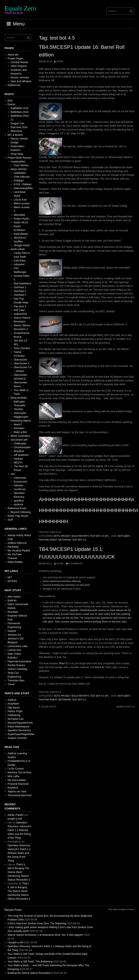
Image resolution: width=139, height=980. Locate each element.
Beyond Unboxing (21, 512)
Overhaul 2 (20, 291)
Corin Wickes (21, 165)
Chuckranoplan (22, 447)
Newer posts (124, 707)
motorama (65, 540)
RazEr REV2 (21, 222)
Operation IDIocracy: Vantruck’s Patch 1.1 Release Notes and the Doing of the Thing (19, 830)
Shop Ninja (17, 154)
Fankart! (18, 459)
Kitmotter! (19, 428)
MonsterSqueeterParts (20, 723)
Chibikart (19, 181)
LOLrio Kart (20, 200)
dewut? (18, 424)
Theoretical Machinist (20, 795)
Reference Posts (17, 508)
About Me (13, 55)
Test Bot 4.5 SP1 (99, 536)
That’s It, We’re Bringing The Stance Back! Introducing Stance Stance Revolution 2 (19, 872)
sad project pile (19, 440)
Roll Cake (19, 310)
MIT (10, 577)
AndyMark (13, 704)
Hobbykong (14, 715)
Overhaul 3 (20, 295)
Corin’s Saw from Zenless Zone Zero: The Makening (37, 923)
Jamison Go (14, 635)
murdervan (20, 489)
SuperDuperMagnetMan (21, 734)
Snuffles (18, 242)
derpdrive (19, 451)
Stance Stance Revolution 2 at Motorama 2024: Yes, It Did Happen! (45, 935)
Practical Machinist (18, 784)
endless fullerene (17, 543)
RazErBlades (21, 234)
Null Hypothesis (22, 283)
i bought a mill (15, 942)
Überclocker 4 (21, 363)
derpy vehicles (19, 169)
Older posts (49, 707)
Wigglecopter (21, 417)
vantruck (18, 504)
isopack (12, 631)
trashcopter (20, 413)
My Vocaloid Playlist (19, 551)
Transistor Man (16, 680)
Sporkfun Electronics (19, 730)
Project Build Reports (75, 536)
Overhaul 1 (20, 287)
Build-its (12, 600)
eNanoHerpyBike (23, 188)
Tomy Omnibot (22, 348)
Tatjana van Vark (17, 791)
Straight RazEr (22, 245)
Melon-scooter (22, 203)
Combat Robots (19, 62)
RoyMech (13, 788)
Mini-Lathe (13, 776)
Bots (57, 536)
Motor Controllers (20, 436)
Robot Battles (15, 562)
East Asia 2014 (19, 127)
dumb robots (18, 249)
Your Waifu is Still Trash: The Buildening (30, 961)
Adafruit (12, 700)
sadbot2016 (20, 314)
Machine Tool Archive (20, 772)
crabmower (20, 478)
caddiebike (20, 173)
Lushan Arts (14, 650)
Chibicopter (20, 443)
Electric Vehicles (20, 77)
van (13, 474)
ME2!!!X (18, 463)
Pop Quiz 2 (20, 306)
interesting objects (21, 421)
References (14, 85)
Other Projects (19, 66)
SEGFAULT (20, 238)
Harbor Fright (15, 711)
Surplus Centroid (17, 738)
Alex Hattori (14, 597)
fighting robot (48, 540)
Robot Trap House (18, 516)
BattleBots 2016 (20, 108)
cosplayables (18, 161)
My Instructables (17, 780)
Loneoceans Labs (18, 646)
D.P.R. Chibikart (23, 184)
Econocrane (20, 482)
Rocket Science (16, 665)
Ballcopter (19, 402)
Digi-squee (14, 707)
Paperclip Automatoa (19, 661)
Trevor (11, 684)
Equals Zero (20, 8)
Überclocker (20, 360)
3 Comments (76, 564)
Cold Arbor (20, 261)
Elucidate (13, 612)
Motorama (16, 131)
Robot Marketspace (19, 727)
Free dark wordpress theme (121, 909)
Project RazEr (21, 219)
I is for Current (16, 769)
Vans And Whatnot (21, 81)
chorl (60, 62)
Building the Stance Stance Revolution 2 (30, 973)
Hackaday (13, 547)
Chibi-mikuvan (22, 177)
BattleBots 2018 (20, 112)
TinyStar (18, 409)
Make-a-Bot (20, 432)
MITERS (12, 581)
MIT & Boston (15, 135)
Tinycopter (19, 405)
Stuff (10, 520)
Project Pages (15, 58)
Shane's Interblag (17, 669)
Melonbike (19, 215)
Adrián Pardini (16, 815)
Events (11, 104)
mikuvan (18, 485)
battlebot (124, 536)
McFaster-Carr (16, 719)
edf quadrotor (21, 455)
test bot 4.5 (79, 540)
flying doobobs (19, 398)
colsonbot (19, 264)
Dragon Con (18, 123)
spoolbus (19, 501)
